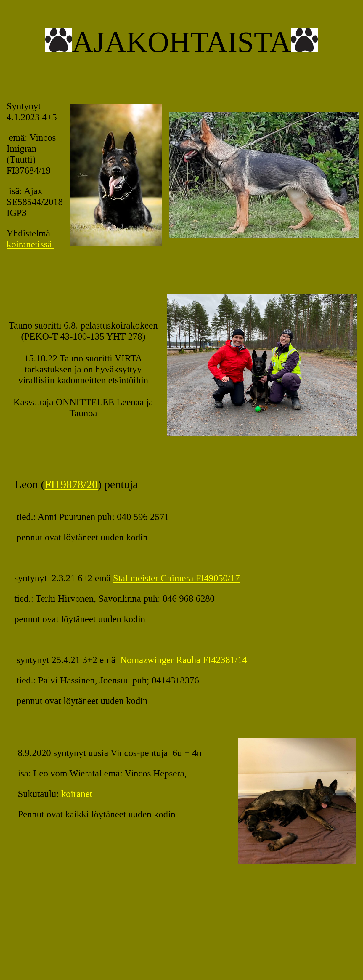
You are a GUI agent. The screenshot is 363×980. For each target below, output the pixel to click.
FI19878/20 (71, 484)
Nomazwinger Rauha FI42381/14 (187, 660)
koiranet (77, 794)
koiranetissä (30, 244)
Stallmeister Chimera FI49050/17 (176, 578)
